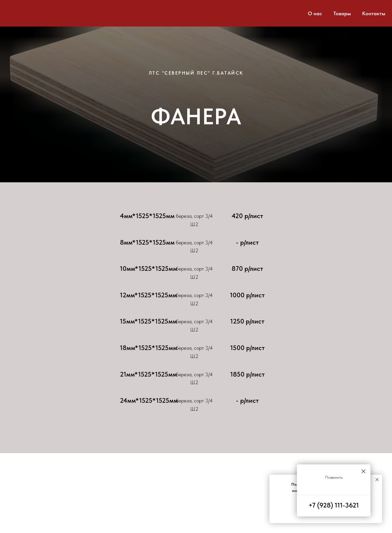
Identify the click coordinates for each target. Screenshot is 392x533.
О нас (315, 13)
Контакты (374, 13)
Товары (342, 13)
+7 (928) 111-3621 (334, 505)
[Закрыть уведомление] (377, 480)
